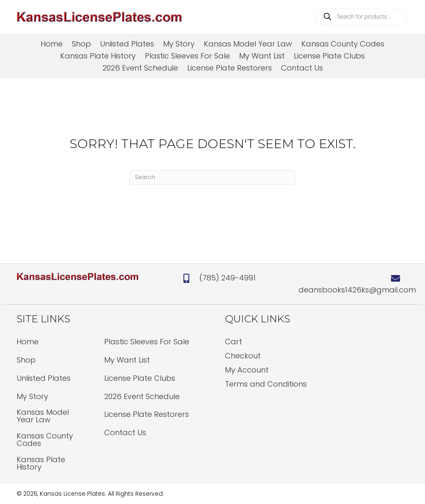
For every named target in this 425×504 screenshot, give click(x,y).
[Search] (212, 177)
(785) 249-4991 (227, 278)
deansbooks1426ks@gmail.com (357, 290)
